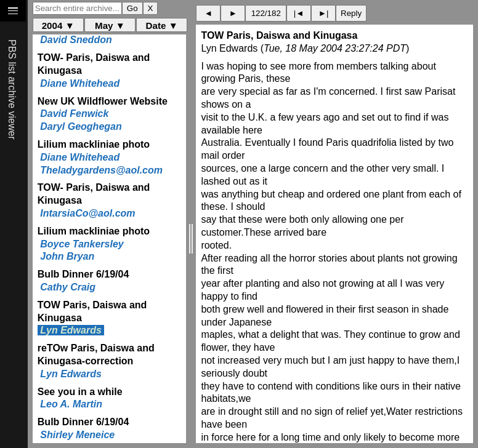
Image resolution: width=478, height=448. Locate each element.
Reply (351, 13)
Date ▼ (162, 26)
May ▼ (110, 26)
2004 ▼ (58, 26)
